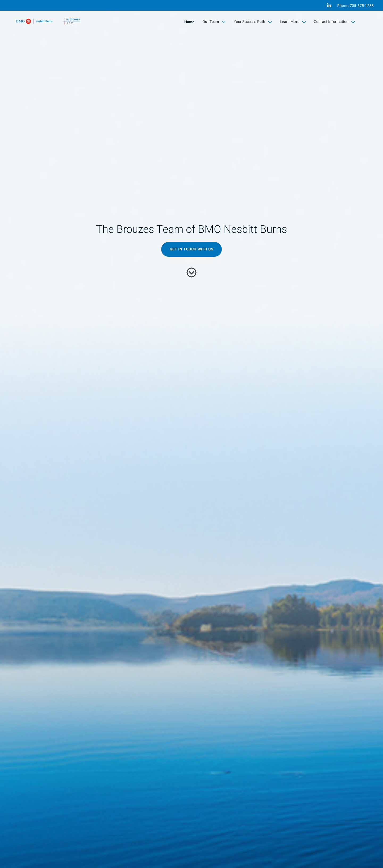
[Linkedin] (329, 5)
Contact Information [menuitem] (334, 22)
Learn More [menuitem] (293, 22)
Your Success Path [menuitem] (253, 22)
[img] (191, 434)
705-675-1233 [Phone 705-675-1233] (362, 6)
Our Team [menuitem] (214, 22)
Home (190, 22)
